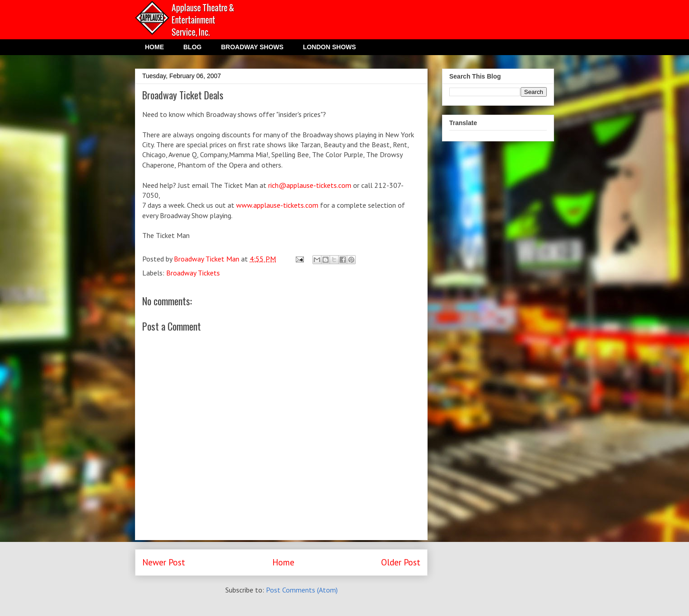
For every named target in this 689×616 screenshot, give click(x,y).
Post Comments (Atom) (302, 590)
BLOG (192, 47)
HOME (154, 47)
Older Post (401, 562)
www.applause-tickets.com (277, 205)
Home (283, 562)
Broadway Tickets (193, 273)
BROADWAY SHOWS (252, 47)
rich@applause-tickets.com (310, 185)
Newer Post (164, 562)
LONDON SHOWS (329, 47)
